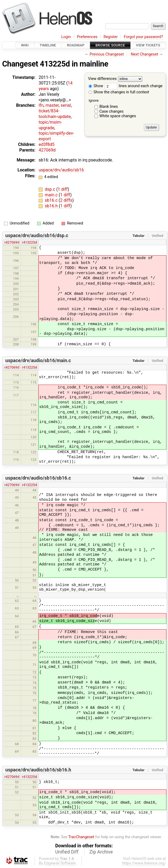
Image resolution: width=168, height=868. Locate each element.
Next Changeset (144, 54)
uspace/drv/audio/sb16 (61, 170)
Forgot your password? (143, 37)
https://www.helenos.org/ (144, 863)
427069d (47, 150)
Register (111, 37)
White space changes (118, 116)
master (52, 105)
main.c (52, 195)
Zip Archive (101, 852)
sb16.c (52, 200)
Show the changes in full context (119, 92)
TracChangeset (81, 837)
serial (66, 105)
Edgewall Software (60, 863)
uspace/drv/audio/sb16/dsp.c (37, 236)
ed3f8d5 (47, 144)
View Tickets (148, 45)
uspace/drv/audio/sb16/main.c (38, 361)
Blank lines (109, 107)
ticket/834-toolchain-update (55, 114)
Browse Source (110, 45)
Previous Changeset (107, 54)
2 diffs (66, 200)
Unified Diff (67, 852)
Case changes (111, 111)
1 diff (63, 189)
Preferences (87, 37)
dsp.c (51, 189)
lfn (41, 105)
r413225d (29, 242)
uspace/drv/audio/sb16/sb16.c (38, 478)
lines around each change (134, 86)
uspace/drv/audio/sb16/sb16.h (38, 770)
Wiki (25, 45)
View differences (102, 79)
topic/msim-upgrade (50, 125)
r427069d (12, 242)
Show (96, 86)
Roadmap (76, 45)
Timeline (48, 45)
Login (66, 37)
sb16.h (52, 206)
